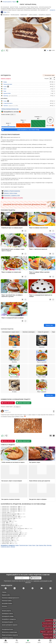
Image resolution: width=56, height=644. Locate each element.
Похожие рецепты (15, 15)
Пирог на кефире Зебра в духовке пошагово (39, 273)
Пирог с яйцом (42, 371)
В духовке (42, 341)
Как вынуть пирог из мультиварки (12, 481)
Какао (5, 89)
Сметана (6, 106)
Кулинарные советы (7, 614)
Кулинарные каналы (7, 638)
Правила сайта (6, 595)
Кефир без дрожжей (43, 332)
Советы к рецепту (33, 15)
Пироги (14, 341)
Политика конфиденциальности (11, 598)
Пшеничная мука (8, 84)
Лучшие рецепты (6, 611)
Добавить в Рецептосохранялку (12, 191)
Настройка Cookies (7, 603)
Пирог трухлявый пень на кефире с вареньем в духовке (12, 296)
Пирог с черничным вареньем (38, 249)
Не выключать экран (49, 75)
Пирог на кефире (14, 371)
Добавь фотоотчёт (7, 403)
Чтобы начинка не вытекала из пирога (13, 462)
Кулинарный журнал (7, 622)
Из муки (14, 386)
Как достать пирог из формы (38, 499)
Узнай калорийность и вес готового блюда (21, 130)
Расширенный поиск (7, 629)
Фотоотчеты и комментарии (9, 632)
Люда (4, 12)
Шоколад (6, 96)
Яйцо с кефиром (42, 386)
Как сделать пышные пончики (11, 499)
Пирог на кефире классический (39, 228)
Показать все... (50, 395)
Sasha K (7, 410)
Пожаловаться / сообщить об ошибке (13, 198)
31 (4, 50)
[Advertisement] (28, 62)
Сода (5, 91)
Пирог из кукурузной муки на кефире (13, 318)
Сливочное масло (8, 103)
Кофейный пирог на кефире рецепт (12, 228)
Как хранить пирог (35, 462)
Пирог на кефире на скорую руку (11, 272)
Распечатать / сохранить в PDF (12, 195)
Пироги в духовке (42, 356)
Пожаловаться (5, 15)
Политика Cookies (7, 601)
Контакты (4, 606)
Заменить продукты (6, 78)
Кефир (5, 82)
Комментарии (24, 14)
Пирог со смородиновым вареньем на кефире (41, 296)
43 (48, 50)
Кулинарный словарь (8, 616)
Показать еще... (50, 325)
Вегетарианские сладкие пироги (11, 332)
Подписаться (35, 578)
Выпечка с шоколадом (29, 332)
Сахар (5, 87)
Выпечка (14, 356)
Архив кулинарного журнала (10, 625)
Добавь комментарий (23, 403)
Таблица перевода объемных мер (10, 109)
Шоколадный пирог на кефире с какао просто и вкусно (13, 250)
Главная (4, 592)
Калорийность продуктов (45, 15)
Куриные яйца (7, 93)
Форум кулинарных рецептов (10, 635)
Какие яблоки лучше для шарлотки (40, 481)
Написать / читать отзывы (11, 193)
